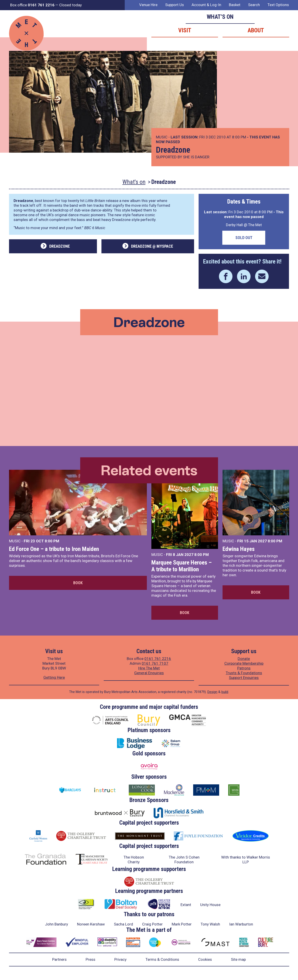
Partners (59, 959)
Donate (244, 659)
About (256, 30)
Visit (185, 30)
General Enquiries (149, 673)
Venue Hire (148, 5)
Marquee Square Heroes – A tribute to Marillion (182, 566)
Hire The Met (149, 668)
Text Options (278, 5)
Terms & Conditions (162, 959)
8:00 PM (52, 541)
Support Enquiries (244, 678)
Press (90, 959)
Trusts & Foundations (244, 673)
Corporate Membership (244, 663)
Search (254, 5)
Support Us (175, 5)
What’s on (220, 17)
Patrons (244, 668)
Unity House (210, 905)
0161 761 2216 (158, 659)
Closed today (70, 5)
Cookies (205, 959)
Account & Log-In (206, 5)
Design (212, 692)
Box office (32, 5)
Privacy (120, 959)
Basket (235, 5)
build (225, 692)
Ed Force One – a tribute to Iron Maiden (54, 549)
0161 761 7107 (155, 663)
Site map (238, 959)
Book (78, 583)
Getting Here (54, 677)
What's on (134, 182)
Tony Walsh (210, 924)
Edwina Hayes (239, 549)
